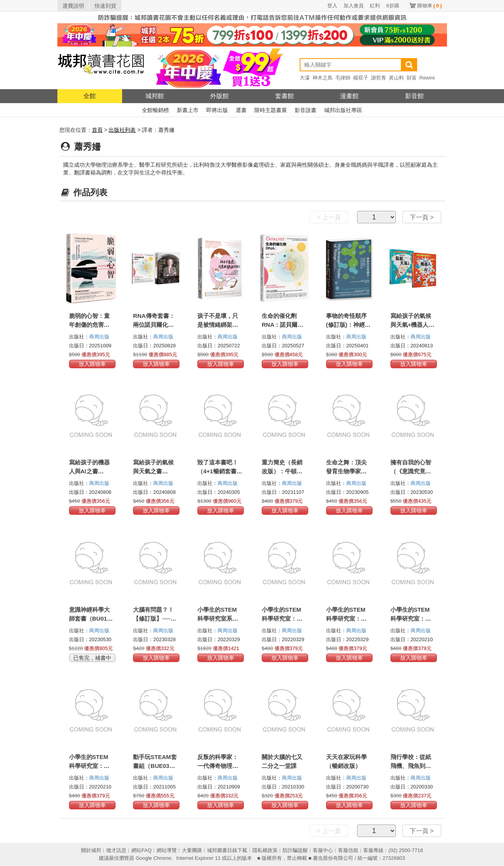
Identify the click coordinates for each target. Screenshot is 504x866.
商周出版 (99, 337)
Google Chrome (154, 858)
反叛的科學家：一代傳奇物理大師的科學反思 (218, 766)
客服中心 (323, 850)
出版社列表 (122, 130)
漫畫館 (349, 96)
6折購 (393, 6)
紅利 (375, 6)
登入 (332, 6)
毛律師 (343, 78)
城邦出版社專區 (343, 110)
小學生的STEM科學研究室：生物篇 (411, 618)
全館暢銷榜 (155, 110)
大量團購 (192, 850)
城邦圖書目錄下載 (227, 850)
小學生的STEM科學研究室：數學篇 (89, 766)
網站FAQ (142, 850)
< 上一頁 (329, 217)
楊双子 (361, 78)
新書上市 (188, 110)
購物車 (430, 6)
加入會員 (354, 6)
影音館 (414, 96)
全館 (90, 96)
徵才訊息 (116, 850)
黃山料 (396, 78)
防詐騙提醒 (295, 850)
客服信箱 (348, 850)
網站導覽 (167, 850)
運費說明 (73, 6)
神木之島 (323, 78)
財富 (412, 78)
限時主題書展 (271, 110)
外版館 (219, 96)
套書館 (285, 96)
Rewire (427, 78)
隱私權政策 (265, 850)
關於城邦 (91, 850)
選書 (241, 110)
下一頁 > (422, 217)
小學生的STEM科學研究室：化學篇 (346, 618)
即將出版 (217, 110)
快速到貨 (105, 6)
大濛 (305, 78)
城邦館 (155, 96)
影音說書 (306, 110)
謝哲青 (379, 78)
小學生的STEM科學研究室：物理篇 (282, 618)
